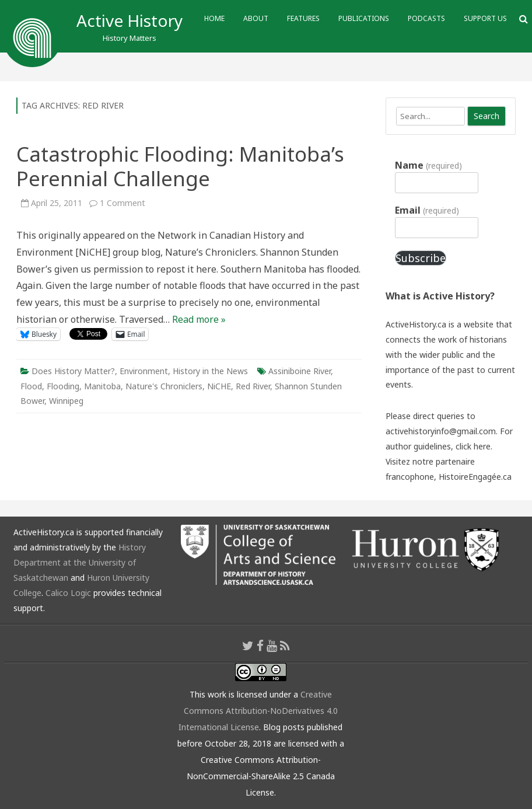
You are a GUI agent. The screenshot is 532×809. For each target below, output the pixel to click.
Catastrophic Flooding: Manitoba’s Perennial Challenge (180, 166)
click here (473, 446)
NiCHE (219, 386)
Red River (253, 386)
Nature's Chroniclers (164, 386)
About (256, 18)
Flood (31, 386)
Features (303, 18)
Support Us (485, 18)
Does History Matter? (73, 371)
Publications (364, 18)
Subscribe (421, 258)
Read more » (199, 319)
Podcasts (426, 18)
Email (427, 210)
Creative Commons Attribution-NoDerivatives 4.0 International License (258, 711)
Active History (129, 20)
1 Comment (123, 203)
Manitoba (102, 386)
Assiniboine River (300, 371)
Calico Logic (68, 593)
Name (428, 165)
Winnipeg (66, 401)
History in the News (210, 371)
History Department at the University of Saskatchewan (80, 562)
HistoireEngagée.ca (475, 477)
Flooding (63, 386)
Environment (144, 371)
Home (214, 18)
